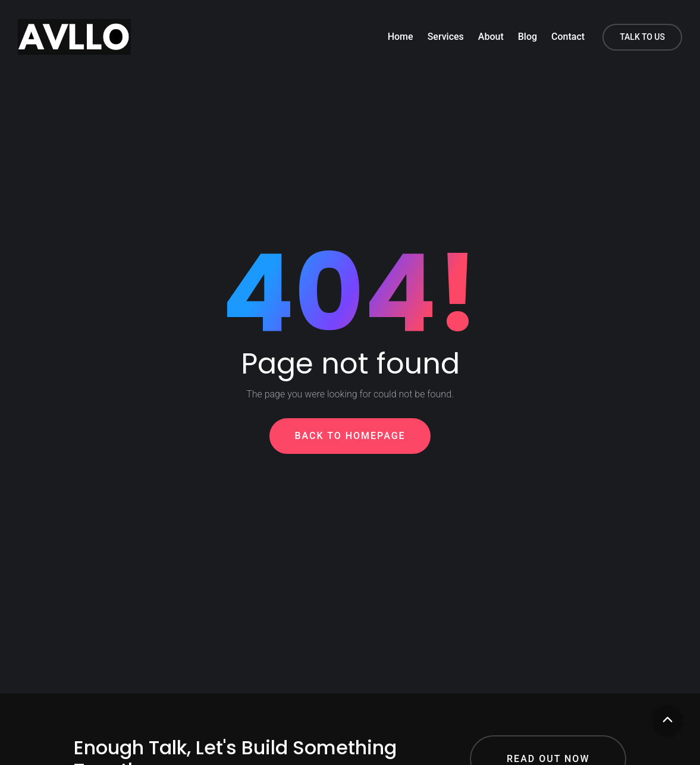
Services (446, 37)
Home (401, 37)
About (491, 37)
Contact (568, 37)
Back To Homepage (350, 436)
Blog (528, 37)
